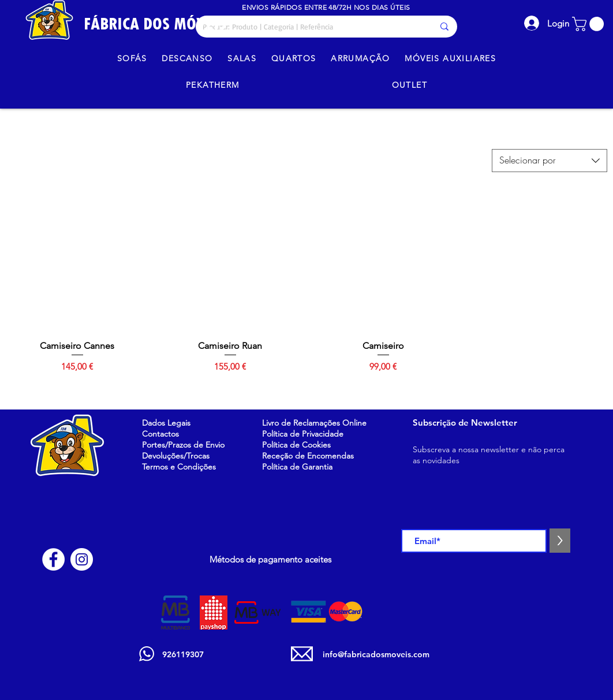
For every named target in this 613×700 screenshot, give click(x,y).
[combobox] (550, 161)
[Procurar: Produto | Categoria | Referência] (309, 27)
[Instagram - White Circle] (82, 559)
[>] (560, 541)
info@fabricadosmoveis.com (376, 654)
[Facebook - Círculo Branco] (53, 559)
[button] (590, 24)
